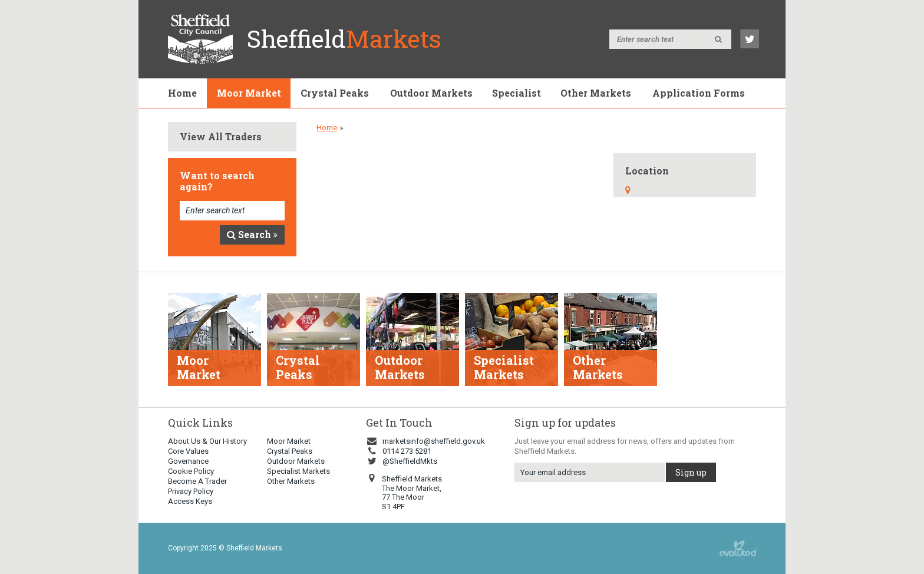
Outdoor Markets (431, 93)
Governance (188, 461)
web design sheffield (738, 548)
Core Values (188, 451)
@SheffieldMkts (402, 461)
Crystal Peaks (335, 93)
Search (252, 234)
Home (182, 93)
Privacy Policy (191, 491)
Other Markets (596, 93)
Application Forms (699, 93)
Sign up (691, 472)
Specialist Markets (298, 471)
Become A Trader (197, 481)
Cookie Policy (191, 471)
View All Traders (221, 136)
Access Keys (190, 501)
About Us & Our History (207, 441)
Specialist (517, 93)
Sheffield (344, 39)
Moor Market (249, 93)
